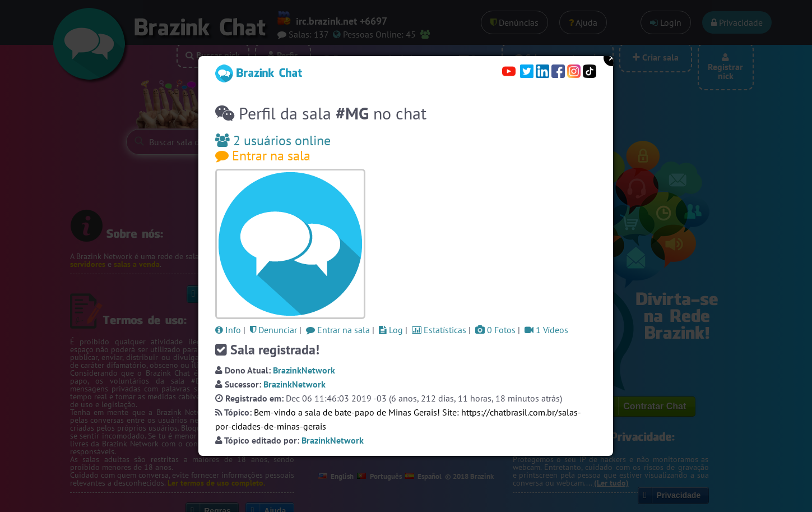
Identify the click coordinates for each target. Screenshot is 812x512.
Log (391, 330)
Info (228, 330)
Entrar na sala (263, 156)
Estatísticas (439, 330)
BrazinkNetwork (304, 370)
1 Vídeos (546, 330)
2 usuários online (273, 140)
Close (612, 58)
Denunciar (273, 330)
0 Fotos (495, 330)
